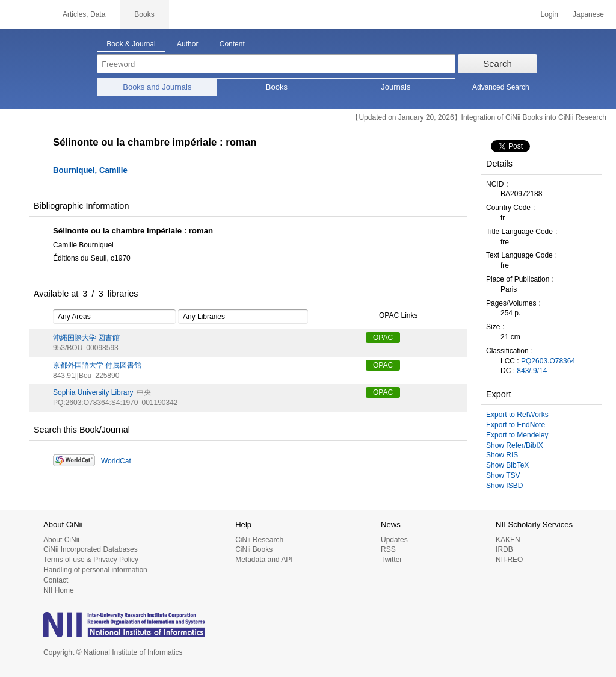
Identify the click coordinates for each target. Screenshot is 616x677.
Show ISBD (504, 486)
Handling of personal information (95, 570)
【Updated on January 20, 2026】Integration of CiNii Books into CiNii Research (479, 117)
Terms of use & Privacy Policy (91, 560)
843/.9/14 (532, 371)
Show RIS (502, 455)
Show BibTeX (507, 465)
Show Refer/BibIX (515, 445)
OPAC (383, 338)
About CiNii (61, 540)
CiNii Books (254, 549)
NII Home (59, 590)
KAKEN (508, 540)
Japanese (588, 14)
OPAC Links (392, 316)
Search (497, 63)
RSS (388, 549)
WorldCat (116, 461)
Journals (396, 87)
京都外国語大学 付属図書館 (97, 365)
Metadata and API (264, 560)
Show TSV (503, 475)
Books (277, 87)
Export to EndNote (516, 425)
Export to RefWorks (517, 415)
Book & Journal (131, 44)
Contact (56, 580)
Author (187, 44)
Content (232, 44)
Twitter (391, 560)
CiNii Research (259, 540)
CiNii (24, 14)
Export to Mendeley (517, 435)
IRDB (504, 549)
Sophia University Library (93, 392)
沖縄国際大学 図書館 (86, 338)
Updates (394, 540)
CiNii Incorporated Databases (91, 549)
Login (550, 14)
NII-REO (509, 560)
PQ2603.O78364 (548, 361)
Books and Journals (157, 87)
